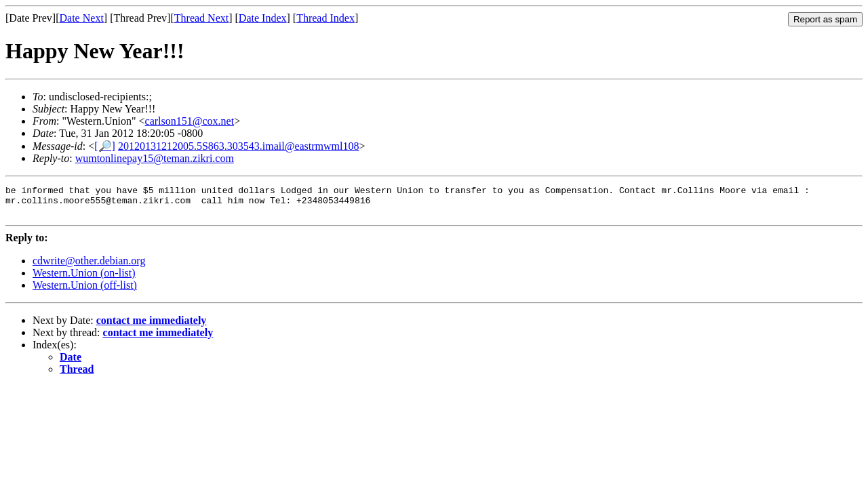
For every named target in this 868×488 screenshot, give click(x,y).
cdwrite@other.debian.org (89, 267)
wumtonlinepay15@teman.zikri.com (155, 158)
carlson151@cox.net (190, 121)
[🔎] (105, 146)
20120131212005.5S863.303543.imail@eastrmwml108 (239, 146)
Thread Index (325, 18)
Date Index (263, 18)
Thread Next (201, 18)
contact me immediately (152, 326)
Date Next (82, 18)
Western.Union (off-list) (85, 291)
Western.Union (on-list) (84, 279)
